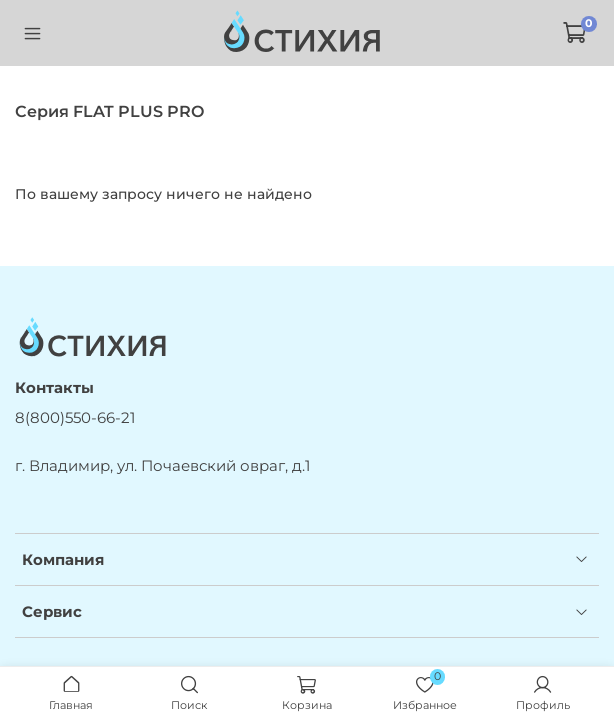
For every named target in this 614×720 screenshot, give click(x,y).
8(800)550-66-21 (75, 417)
